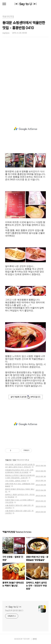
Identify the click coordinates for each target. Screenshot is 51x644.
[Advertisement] (26, 80)
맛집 (14, 460)
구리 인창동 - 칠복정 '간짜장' (16, 481)
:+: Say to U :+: (26, 4)
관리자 (35, 639)
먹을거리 (8, 460)
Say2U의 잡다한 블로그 (14, 611)
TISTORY (26, 639)
